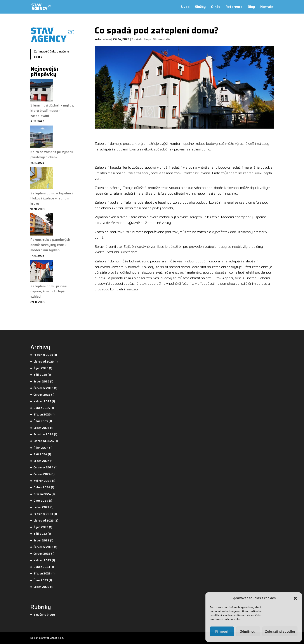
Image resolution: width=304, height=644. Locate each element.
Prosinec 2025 (43, 355)
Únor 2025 (41, 421)
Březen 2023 (42, 573)
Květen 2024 (42, 481)
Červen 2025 (42, 395)
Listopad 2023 (44, 521)
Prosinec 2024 (43, 434)
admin (107, 39)
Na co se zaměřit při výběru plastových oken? (52, 155)
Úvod (185, 7)
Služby (200, 7)
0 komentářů (161, 39)
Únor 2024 (41, 501)
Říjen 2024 (41, 448)
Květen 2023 (42, 560)
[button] (295, 598)
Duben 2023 (42, 567)
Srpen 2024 (42, 461)
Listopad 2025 (44, 362)
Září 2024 (40, 454)
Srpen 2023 (41, 540)
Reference (234, 7)
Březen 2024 (42, 494)
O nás (216, 7)
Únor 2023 (41, 580)
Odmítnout (248, 632)
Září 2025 (40, 375)
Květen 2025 (42, 401)
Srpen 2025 (41, 381)
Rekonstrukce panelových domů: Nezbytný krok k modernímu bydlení (50, 245)
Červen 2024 (42, 474)
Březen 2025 (42, 414)
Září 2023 (40, 534)
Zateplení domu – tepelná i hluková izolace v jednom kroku (52, 199)
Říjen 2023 (41, 527)
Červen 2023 (42, 554)
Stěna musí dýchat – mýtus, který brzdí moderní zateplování (52, 111)
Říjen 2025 (41, 368)
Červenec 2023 (43, 547)
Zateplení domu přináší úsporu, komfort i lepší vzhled (49, 291)
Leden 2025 (41, 428)
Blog (251, 7)
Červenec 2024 (43, 467)
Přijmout (222, 632)
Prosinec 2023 (43, 514)
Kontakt (267, 7)
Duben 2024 (42, 487)
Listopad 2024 (44, 441)
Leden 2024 (42, 507)
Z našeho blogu (141, 39)
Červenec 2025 (43, 388)
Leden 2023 (41, 587)
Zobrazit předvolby (280, 632)
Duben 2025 (42, 408)
